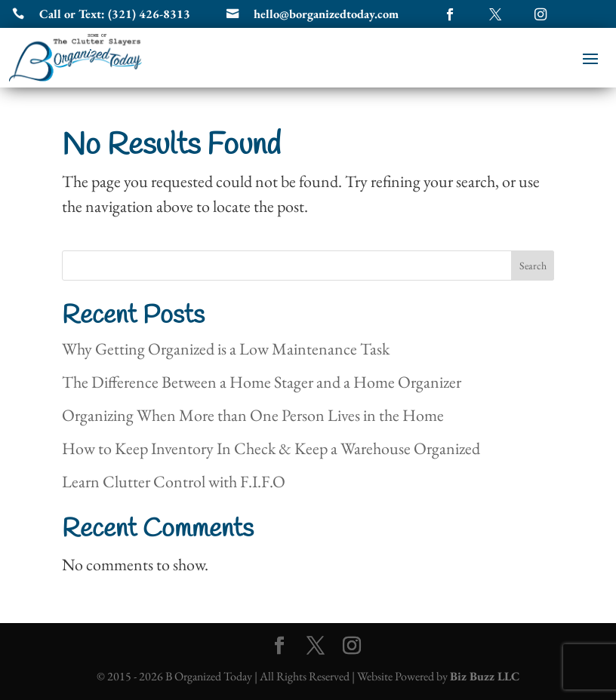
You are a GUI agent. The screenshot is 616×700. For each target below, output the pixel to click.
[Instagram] (352, 647)
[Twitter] (316, 647)
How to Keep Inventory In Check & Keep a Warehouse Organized (271, 448)
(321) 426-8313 (149, 14)
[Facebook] (279, 647)
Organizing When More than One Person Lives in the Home (253, 415)
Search (533, 266)
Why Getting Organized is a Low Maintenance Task (226, 349)
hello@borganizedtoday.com (326, 14)
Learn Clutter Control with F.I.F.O (174, 482)
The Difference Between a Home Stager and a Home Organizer (262, 382)
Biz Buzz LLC (485, 676)
